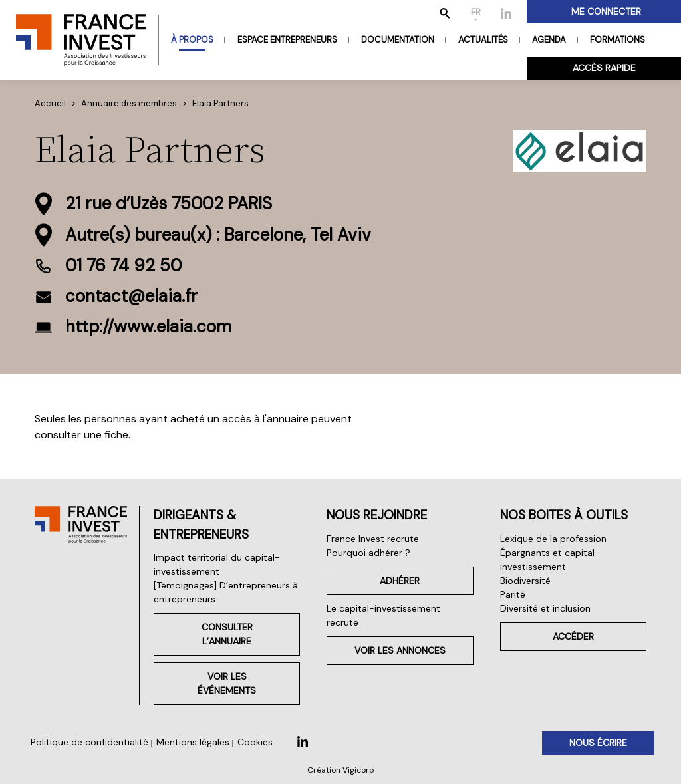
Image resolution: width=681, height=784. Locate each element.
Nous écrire (598, 743)
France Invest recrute (373, 539)
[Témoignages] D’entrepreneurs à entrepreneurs (226, 592)
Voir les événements (227, 683)
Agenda (549, 40)
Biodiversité (525, 581)
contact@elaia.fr (131, 296)
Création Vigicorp (341, 770)
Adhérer (400, 581)
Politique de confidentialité (89, 742)
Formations (617, 40)
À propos (192, 40)
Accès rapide (604, 68)
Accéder (573, 636)
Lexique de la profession (553, 539)
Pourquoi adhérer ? (368, 553)
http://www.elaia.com (148, 327)
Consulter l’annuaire (227, 634)
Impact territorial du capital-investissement (217, 564)
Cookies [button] (255, 742)
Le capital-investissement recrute (383, 615)
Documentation (398, 40)
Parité (513, 594)
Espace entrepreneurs (287, 40)
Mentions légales (193, 742)
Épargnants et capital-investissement (550, 560)
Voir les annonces (400, 650)
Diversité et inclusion (545, 608)
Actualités (483, 40)
